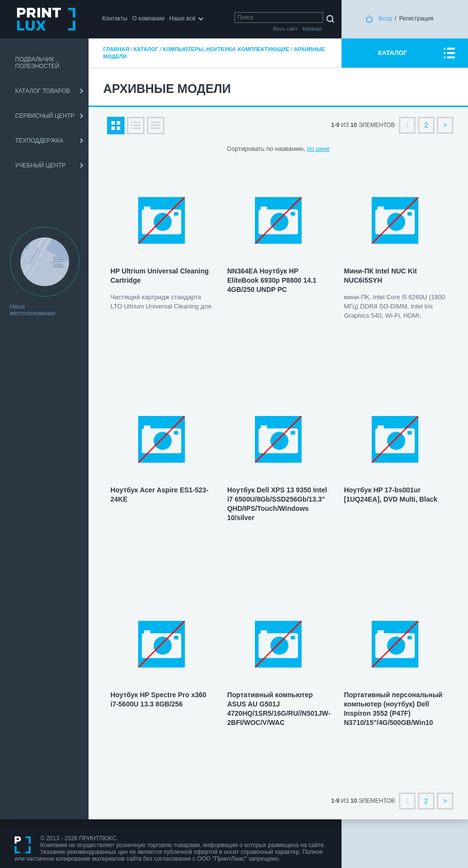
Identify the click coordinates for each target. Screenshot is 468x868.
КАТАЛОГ (393, 53)
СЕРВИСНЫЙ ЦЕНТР (45, 116)
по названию (285, 149)
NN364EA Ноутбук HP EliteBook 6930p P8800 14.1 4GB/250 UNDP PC (272, 280)
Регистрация (416, 18)
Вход (385, 18)
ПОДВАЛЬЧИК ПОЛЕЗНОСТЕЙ (37, 63)
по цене (318, 149)
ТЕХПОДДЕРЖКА (39, 141)
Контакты (115, 18)
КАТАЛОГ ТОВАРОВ (43, 91)
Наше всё (182, 18)
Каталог (146, 49)
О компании (148, 18)
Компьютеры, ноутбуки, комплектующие (226, 49)
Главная (116, 49)
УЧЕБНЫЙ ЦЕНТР (40, 165)
